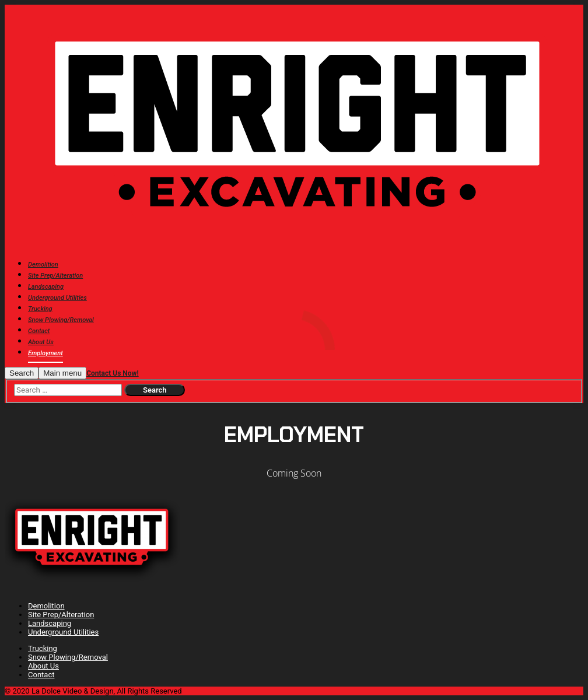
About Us (43, 666)
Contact (41, 675)
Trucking (43, 648)
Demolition (46, 606)
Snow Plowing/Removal (68, 657)
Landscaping (50, 623)
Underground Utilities (63, 632)
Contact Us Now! (112, 373)
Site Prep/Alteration (61, 615)
